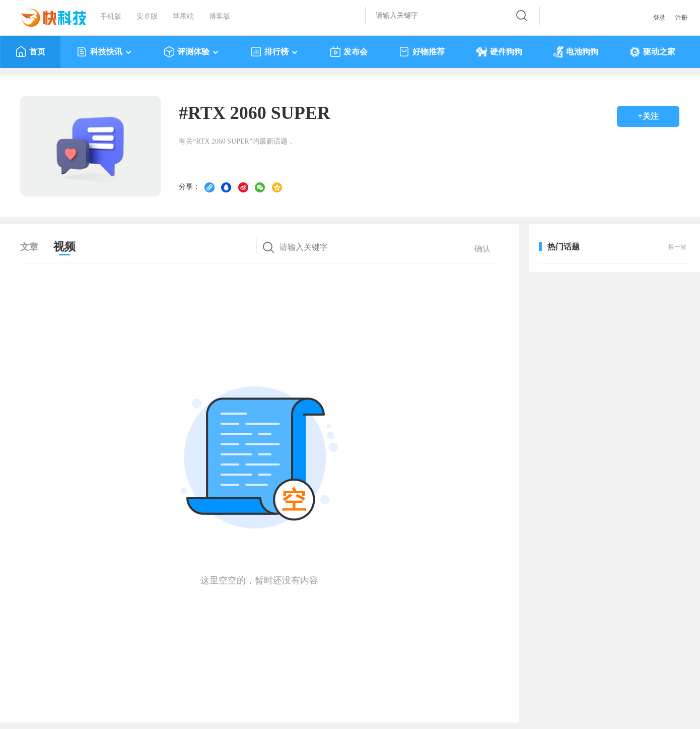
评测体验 (192, 52)
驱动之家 (652, 52)
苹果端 (183, 16)
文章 (29, 247)
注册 (681, 18)
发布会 (349, 52)
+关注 (648, 116)
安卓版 (147, 16)
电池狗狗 (576, 52)
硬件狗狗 (499, 52)
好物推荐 (422, 52)
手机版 (111, 16)
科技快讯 (104, 52)
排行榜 (275, 52)
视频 (64, 247)
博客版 (220, 16)
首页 (30, 52)
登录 (659, 18)
